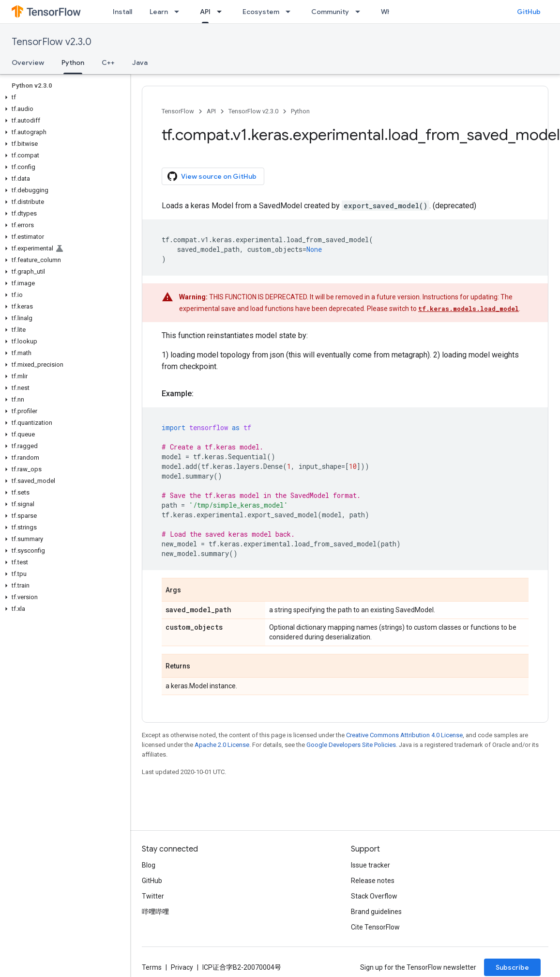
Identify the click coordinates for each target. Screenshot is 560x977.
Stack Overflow (374, 896)
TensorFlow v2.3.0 (52, 42)
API (211, 111)
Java (140, 62)
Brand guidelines (376, 912)
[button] (63, 97)
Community (330, 12)
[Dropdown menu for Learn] (180, 12)
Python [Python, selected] (73, 62)
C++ (108, 62)
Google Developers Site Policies (351, 745)
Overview (28, 62)
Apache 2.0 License (222, 745)
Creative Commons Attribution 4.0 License (404, 735)
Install (122, 12)
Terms (152, 967)
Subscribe (512, 967)
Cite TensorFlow (375, 927)
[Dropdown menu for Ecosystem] (291, 12)
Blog (149, 865)
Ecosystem (261, 12)
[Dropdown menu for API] (222, 12)
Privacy (182, 967)
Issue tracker (371, 865)
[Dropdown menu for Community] (361, 12)
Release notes (373, 881)
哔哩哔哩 (155, 912)
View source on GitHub (212, 176)
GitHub (529, 12)
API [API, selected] (205, 12)
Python (300, 111)
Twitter (153, 896)
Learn (159, 12)
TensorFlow (178, 111)
